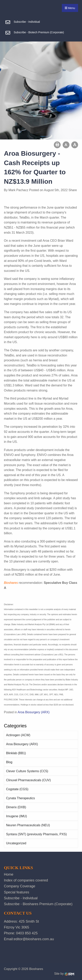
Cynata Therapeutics (20, 798)
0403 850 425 (27, 933)
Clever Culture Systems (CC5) (27, 771)
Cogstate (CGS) (17, 789)
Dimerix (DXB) (16, 807)
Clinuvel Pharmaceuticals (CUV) (28, 780)
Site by (64, 974)
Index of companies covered (26, 880)
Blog (9, 762)
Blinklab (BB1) (16, 753)
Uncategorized (16, 843)
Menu (70, 8)
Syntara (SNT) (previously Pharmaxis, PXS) (36, 834)
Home (9, 874)
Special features (17, 892)
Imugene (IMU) (17, 816)
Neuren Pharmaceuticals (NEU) (28, 825)
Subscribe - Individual (21, 898)
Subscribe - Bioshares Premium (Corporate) (38, 904)
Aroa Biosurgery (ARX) (22, 744)
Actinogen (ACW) (18, 735)
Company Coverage (20, 886)
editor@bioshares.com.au (34, 939)
